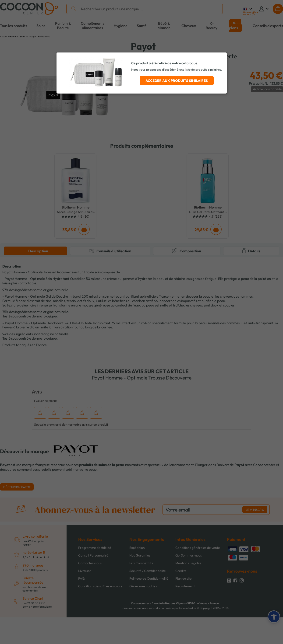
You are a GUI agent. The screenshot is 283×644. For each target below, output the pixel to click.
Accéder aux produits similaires (177, 81)
